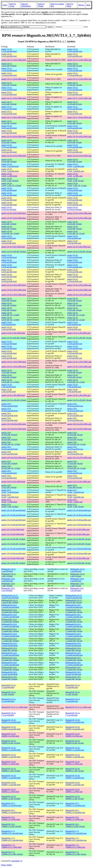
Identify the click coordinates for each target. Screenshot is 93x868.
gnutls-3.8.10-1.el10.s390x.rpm (79, 362)
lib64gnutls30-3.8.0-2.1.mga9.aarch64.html (10, 664)
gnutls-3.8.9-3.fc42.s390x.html (13, 482)
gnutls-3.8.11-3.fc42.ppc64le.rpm (75, 113)
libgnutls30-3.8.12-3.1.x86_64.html (9, 693)
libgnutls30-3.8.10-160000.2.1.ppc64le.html (11, 756)
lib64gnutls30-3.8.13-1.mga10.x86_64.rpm (74, 601)
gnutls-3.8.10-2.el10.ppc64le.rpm (75, 271)
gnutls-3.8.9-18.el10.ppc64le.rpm (75, 414)
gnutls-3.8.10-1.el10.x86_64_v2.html (10, 381)
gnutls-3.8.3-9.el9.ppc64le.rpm (79, 520)
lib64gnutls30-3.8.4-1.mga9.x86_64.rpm (73, 649)
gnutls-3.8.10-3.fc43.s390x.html (14, 156)
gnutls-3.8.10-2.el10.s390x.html (14, 285)
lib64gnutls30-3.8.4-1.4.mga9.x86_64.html (10, 611)
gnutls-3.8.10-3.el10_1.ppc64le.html (10, 170)
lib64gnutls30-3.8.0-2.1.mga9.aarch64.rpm (74, 664)
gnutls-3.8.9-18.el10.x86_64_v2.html (11, 443)
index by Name (70, 5)
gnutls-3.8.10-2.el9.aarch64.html (9, 323)
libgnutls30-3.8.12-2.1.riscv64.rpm (73, 714)
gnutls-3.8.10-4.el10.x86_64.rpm (74, 141)
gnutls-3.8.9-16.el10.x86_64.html (9, 462)
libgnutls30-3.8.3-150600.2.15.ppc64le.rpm (75, 811)
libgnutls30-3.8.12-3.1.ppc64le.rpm (73, 686)
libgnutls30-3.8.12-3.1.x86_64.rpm (73, 693)
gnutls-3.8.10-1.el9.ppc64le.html (9, 391)
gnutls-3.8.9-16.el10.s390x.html (14, 458)
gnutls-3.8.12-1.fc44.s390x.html (14, 79)
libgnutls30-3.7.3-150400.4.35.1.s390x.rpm (75, 846)
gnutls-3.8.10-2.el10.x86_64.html (9, 299)
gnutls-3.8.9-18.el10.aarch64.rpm (75, 405)
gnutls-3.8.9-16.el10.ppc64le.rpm (75, 453)
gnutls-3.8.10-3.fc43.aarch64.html (9, 146)
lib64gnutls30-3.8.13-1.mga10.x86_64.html (10, 601)
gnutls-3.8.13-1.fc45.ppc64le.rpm (75, 55)
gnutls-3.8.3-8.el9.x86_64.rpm (79, 563)
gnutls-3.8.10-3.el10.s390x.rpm (79, 213)
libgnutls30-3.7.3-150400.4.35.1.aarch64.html (12, 832)
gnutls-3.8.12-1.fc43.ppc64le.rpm (75, 93)
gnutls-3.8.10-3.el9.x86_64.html (14, 252)
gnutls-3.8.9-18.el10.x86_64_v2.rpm (76, 443)
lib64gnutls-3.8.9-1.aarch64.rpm (77, 580)
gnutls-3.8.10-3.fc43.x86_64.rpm (74, 160)
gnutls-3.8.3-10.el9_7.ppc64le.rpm (76, 496)
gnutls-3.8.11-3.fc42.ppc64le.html (9, 113)
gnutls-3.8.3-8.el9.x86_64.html (13, 563)
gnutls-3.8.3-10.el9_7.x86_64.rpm (75, 506)
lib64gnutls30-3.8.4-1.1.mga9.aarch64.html (10, 635)
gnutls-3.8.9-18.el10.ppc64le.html (9, 414)
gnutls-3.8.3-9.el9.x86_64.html (13, 539)
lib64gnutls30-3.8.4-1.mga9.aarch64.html (9, 645)
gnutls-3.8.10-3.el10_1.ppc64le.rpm (76, 170)
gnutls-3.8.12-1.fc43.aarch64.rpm (75, 89)
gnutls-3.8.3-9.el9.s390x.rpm (78, 529)
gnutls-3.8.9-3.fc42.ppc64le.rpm (75, 477)
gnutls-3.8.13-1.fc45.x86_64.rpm (74, 65)
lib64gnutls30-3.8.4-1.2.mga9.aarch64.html (10, 625)
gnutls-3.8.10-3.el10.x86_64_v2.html (10, 232)
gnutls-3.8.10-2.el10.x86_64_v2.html (10, 314)
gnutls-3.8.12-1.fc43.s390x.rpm (79, 98)
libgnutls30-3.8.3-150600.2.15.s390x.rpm (74, 818)
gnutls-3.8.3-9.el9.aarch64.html (13, 510)
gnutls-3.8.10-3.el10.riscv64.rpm (74, 208)
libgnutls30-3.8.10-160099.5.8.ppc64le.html (11, 728)
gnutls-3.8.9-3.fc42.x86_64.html (9, 486)
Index (5, 5)
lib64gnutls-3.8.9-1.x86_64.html (8, 585)
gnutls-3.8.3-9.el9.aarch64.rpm (79, 510)
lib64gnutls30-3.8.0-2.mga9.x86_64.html (9, 678)
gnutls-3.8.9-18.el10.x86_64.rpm (75, 434)
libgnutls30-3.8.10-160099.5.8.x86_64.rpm (74, 742)
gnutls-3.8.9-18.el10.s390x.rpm (79, 424)
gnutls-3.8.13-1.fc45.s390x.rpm (79, 60)
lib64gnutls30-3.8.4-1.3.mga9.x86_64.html (10, 621)
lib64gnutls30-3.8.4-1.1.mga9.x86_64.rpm (74, 640)
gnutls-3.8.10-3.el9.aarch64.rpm (74, 237)
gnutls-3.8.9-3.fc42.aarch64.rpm (75, 472)
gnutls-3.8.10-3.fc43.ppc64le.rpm (75, 151)
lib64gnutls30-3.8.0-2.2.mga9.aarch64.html (10, 654)
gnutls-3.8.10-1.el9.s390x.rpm (79, 395)
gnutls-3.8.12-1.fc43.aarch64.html (9, 89)
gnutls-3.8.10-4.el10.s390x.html (14, 137)
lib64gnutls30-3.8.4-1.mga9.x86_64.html (9, 649)
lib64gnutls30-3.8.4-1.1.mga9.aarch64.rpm (74, 635)
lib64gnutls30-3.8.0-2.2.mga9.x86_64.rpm (74, 659)
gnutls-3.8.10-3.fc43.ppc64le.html (9, 151)
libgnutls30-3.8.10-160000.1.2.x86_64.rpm (74, 797)
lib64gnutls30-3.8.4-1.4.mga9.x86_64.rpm (74, 611)
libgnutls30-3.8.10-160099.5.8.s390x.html (10, 735)
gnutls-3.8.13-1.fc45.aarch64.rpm (75, 50)
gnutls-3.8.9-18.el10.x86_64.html (9, 434)
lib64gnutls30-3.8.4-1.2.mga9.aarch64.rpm (74, 625)
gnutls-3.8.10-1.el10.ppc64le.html (9, 352)
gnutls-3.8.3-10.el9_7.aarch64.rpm (76, 491)
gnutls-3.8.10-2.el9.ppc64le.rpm (74, 328)
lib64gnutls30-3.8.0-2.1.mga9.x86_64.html (10, 668)
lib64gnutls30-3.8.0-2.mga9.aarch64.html (9, 673)
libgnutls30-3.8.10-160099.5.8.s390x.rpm (74, 735)
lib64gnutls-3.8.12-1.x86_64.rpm (78, 575)
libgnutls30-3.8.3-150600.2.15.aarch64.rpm (75, 804)
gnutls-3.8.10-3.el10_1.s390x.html (9, 175)
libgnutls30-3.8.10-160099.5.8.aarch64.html (11, 721)
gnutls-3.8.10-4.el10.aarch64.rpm (75, 127)
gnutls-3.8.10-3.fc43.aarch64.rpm (75, 146)
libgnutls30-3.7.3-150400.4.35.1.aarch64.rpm (76, 832)
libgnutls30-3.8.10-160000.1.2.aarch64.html (11, 777)
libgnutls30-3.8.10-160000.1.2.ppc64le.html (11, 784)
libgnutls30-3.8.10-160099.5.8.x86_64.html (11, 742)
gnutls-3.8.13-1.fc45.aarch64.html (9, 50)
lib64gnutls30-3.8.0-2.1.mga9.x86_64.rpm (74, 668)
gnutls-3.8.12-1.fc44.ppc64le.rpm (75, 74)
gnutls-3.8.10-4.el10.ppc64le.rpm (75, 132)
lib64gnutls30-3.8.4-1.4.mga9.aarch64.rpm (74, 606)
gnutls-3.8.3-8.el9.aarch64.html (13, 549)
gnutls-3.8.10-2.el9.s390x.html (13, 333)
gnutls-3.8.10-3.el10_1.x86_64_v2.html (11, 184)
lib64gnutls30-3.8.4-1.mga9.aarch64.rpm (73, 645)
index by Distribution (26, 5)
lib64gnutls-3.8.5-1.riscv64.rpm (77, 589)
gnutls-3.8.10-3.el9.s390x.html (13, 247)
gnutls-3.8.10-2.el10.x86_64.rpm (74, 299)
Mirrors (81, 5)
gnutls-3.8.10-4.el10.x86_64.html (9, 141)
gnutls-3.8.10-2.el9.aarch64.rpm (74, 323)
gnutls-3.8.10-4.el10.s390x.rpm (79, 137)
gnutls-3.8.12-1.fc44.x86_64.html (9, 84)
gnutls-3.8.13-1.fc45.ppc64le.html (9, 55)
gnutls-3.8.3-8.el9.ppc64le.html (13, 553)
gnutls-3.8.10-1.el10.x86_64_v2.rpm (76, 381)
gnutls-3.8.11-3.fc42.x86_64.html (9, 122)
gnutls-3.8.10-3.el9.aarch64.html (9, 237)
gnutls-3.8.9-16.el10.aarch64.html (9, 448)
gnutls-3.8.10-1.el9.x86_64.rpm (79, 400)
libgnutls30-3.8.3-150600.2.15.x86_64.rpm (75, 825)
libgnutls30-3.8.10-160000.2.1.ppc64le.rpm (75, 756)
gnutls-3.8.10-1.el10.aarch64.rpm (75, 343)
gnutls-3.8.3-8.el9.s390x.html (13, 558)
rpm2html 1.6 (17, 861)
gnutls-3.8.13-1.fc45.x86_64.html (9, 65)
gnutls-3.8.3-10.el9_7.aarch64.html (10, 491)
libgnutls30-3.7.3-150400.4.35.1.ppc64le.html (12, 839)
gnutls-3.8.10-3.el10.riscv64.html (9, 208)
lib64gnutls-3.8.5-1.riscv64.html (8, 589)
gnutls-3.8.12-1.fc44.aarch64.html (9, 69)
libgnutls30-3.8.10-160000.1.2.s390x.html (10, 791)
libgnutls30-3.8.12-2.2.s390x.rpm (78, 707)
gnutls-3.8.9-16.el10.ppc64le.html (9, 453)
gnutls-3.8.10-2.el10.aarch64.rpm (75, 256)
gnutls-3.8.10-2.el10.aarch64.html (9, 256)
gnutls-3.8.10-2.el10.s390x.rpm (79, 285)
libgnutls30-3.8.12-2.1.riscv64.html (9, 714)
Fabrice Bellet (6, 865)
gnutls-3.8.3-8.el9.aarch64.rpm (79, 549)
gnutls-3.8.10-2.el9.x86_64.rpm (79, 338)
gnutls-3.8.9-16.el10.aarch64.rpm (75, 448)
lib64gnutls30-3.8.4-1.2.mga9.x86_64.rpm (74, 630)
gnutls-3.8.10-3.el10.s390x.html (14, 213)
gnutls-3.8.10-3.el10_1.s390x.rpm (75, 175)
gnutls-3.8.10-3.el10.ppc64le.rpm (75, 199)
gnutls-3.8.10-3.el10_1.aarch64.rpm (76, 165)
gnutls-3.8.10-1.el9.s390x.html (13, 395)
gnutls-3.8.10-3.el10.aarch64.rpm (75, 189)
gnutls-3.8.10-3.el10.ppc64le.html (9, 199)
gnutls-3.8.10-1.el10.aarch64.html (9, 343)
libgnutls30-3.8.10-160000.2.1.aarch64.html (11, 749)
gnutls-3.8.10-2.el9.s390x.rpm (79, 333)
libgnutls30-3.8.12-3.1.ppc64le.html (9, 686)
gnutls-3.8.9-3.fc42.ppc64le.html (9, 477)
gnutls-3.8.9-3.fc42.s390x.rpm (79, 482)
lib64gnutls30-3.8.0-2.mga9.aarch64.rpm (73, 673)
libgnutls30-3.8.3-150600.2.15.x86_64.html (11, 825)
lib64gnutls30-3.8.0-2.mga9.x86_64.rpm (73, 678)
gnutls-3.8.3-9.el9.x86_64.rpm (79, 539)
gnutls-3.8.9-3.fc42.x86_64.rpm (74, 486)
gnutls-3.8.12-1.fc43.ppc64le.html (9, 93)
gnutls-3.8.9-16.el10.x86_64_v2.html (11, 467)
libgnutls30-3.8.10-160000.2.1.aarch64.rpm (75, 749)
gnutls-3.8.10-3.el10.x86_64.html (9, 223)
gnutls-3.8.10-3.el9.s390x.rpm (79, 247)
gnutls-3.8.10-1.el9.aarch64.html (9, 386)
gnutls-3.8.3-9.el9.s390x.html (13, 529)
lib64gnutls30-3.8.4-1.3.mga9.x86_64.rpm (74, 621)
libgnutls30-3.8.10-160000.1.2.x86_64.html (11, 797)
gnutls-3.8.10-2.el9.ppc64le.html (9, 328)
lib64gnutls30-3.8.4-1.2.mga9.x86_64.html (10, 630)
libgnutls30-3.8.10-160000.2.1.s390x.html (10, 763)
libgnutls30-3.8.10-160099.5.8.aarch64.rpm (75, 721)
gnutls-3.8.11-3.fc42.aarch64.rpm (75, 108)
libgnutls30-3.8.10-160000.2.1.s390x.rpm (74, 763)
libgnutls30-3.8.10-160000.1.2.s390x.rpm (74, 791)
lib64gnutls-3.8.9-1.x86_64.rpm (77, 585)
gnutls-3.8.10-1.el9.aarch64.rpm (74, 386)
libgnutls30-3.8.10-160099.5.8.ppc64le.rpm (75, 728)
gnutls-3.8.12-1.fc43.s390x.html (14, 98)
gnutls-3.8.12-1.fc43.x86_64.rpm (74, 103)
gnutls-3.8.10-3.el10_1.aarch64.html (10, 165)
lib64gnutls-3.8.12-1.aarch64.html (9, 570)
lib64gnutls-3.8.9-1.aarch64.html (8, 580)
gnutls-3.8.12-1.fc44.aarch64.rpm (75, 69)
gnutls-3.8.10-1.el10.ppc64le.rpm (75, 352)
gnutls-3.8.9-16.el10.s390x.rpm (79, 458)
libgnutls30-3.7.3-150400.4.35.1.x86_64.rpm (76, 853)
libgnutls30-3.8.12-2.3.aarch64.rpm (73, 700)
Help (88, 5)
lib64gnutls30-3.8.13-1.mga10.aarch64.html (10, 597)
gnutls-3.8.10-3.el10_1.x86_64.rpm (75, 180)
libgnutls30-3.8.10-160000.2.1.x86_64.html (11, 770)
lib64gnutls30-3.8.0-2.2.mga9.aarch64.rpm (74, 654)
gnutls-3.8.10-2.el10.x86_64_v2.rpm (76, 314)
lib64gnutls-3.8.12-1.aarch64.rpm (78, 570)
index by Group (13, 5)
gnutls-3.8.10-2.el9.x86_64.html (14, 338)
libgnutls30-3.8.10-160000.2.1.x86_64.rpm (74, 770)
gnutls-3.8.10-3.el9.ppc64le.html (9, 242)
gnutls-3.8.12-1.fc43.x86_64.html (9, 103)
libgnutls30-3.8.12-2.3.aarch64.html (9, 700)
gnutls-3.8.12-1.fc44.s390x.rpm (79, 79)
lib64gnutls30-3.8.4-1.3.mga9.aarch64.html (10, 616)
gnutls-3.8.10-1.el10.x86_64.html (9, 371)
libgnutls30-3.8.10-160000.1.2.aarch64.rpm (75, 777)
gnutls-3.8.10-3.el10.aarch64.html (9, 189)
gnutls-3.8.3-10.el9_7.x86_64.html (10, 506)
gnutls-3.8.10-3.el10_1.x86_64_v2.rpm (77, 184)
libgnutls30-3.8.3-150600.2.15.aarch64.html (11, 804)
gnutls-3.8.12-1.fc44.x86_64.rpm (74, 84)
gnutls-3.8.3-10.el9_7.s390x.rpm (75, 501)
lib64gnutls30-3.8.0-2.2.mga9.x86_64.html (10, 659)
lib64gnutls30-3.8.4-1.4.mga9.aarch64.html (10, 606)
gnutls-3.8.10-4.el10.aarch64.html (9, 127)
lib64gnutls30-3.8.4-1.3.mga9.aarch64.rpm (74, 616)
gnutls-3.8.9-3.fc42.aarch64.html (9, 472)
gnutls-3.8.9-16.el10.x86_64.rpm (75, 462)
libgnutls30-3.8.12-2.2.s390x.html (14, 707)
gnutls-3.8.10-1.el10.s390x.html (14, 362)
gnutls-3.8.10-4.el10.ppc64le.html (9, 132)
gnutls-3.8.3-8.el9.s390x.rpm (78, 558)
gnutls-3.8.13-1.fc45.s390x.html (14, 60)
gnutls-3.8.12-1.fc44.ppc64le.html (9, 74)
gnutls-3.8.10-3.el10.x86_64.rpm (74, 223)
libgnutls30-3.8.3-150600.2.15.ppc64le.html (11, 811)
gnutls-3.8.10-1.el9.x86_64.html (14, 400)
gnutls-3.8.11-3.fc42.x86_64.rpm (74, 122)
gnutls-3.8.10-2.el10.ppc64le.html (9, 271)
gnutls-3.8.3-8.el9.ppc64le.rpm (79, 553)
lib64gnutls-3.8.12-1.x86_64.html (9, 575)
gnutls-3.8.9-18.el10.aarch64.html (9, 405)
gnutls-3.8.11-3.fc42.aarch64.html (9, 108)
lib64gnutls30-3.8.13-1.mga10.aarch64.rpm (74, 597)
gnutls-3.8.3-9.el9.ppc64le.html (13, 520)
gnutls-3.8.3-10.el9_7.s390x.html (9, 501)
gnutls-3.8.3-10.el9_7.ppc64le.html (10, 496)
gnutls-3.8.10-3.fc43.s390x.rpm (79, 156)
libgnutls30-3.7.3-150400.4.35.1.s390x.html (11, 846)
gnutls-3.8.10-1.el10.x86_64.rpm (74, 371)
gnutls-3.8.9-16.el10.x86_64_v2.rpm (76, 467)
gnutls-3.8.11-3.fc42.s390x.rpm (79, 117)
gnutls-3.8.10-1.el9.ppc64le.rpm (74, 391)
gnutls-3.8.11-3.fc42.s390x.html (14, 117)
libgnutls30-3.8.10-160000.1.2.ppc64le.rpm (75, 784)
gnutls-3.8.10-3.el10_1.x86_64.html (10, 180)
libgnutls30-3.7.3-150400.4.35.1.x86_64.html (12, 853)
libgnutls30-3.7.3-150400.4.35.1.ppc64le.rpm (76, 839)
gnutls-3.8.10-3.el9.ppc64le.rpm (74, 242)
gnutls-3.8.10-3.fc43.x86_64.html (9, 160)
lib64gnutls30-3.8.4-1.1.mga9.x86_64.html (10, 640)
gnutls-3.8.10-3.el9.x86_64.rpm (79, 252)
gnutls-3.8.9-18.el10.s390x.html (14, 424)
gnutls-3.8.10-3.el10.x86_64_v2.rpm (76, 232)
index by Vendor (41, 5)
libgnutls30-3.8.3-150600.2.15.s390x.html (11, 818)
